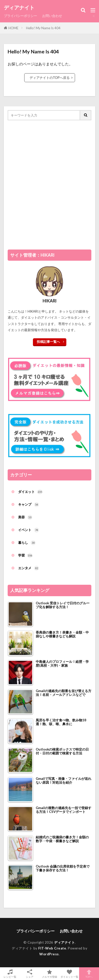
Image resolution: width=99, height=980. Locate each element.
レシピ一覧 (10, 974)
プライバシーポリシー (20, 16)
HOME (13, 28)
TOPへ (89, 974)
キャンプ (29, 505)
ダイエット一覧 (69, 974)
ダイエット (30, 492)
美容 (25, 517)
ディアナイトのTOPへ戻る (50, 78)
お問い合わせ (52, 16)
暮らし (27, 543)
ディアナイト (19, 8)
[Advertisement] (49, 186)
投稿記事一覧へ (48, 342)
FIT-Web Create (52, 948)
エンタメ (29, 568)
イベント (29, 530)
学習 (25, 555)
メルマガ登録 (49, 974)
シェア (30, 974)
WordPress (49, 954)
